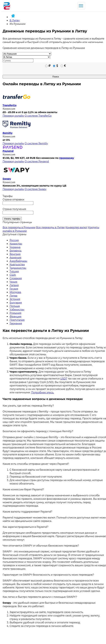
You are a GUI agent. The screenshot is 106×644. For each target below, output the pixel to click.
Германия (16, 323)
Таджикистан (18, 268)
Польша (15, 306)
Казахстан (16, 244)
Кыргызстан (17, 264)
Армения (15, 258)
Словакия (16, 278)
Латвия (14, 285)
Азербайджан (18, 261)
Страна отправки (13, 200)
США (13, 275)
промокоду (67, 158)
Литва (13, 296)
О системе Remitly (36, 143)
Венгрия (15, 254)
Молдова (15, 292)
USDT (64, 379)
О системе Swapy (36, 189)
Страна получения (14, 209)
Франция (15, 316)
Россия (14, 240)
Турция (14, 271)
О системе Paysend (37, 161)
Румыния (15, 313)
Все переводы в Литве (50, 227)
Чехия (13, 282)
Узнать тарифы (12, 219)
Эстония (15, 299)
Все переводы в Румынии (19, 227)
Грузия (14, 289)
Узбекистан (17, 310)
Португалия (17, 320)
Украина (15, 247)
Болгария (16, 303)
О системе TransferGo (38, 116)
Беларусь (15, 251)
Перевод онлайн (13, 116)
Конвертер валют (76, 227)
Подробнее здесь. (43, 392)
